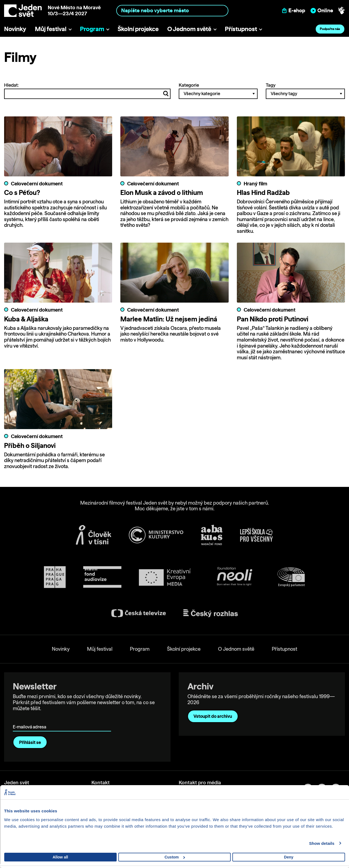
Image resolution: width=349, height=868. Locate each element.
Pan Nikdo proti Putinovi (273, 319)
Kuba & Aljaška (26, 319)
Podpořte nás (330, 29)
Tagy (305, 91)
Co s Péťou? (22, 192)
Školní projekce (138, 29)
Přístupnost (241, 29)
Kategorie (218, 91)
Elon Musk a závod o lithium (162, 192)
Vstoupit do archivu (213, 716)
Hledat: (87, 91)
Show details (322, 843)
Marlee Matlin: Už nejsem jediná (169, 319)
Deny (289, 857)
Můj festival (51, 29)
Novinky (15, 29)
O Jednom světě (189, 29)
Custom (175, 857)
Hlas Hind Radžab (263, 192)
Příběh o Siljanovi (30, 445)
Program (92, 29)
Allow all (60, 857)
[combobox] (172, 10)
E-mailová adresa (31, 719)
